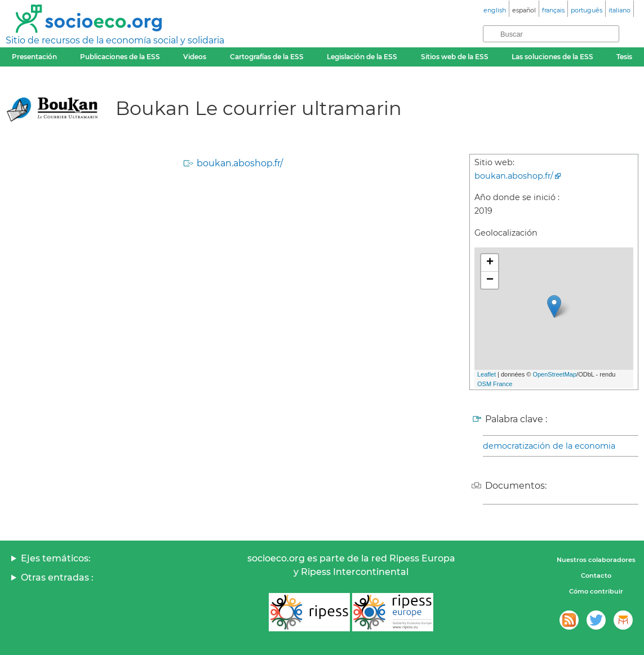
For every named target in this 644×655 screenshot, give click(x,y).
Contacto (596, 576)
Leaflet (487, 374)
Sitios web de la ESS (455, 57)
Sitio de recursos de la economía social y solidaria (115, 40)
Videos (195, 57)
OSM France (495, 384)
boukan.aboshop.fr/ (240, 163)
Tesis (624, 57)
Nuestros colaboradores (596, 560)
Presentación (34, 57)
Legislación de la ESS (362, 57)
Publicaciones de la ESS (120, 57)
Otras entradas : (57, 577)
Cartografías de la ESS (267, 57)
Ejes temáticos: (56, 558)
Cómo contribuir (596, 591)
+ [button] (490, 263)
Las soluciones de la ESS (552, 57)
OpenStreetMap (554, 374)
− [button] (490, 280)
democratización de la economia (549, 446)
